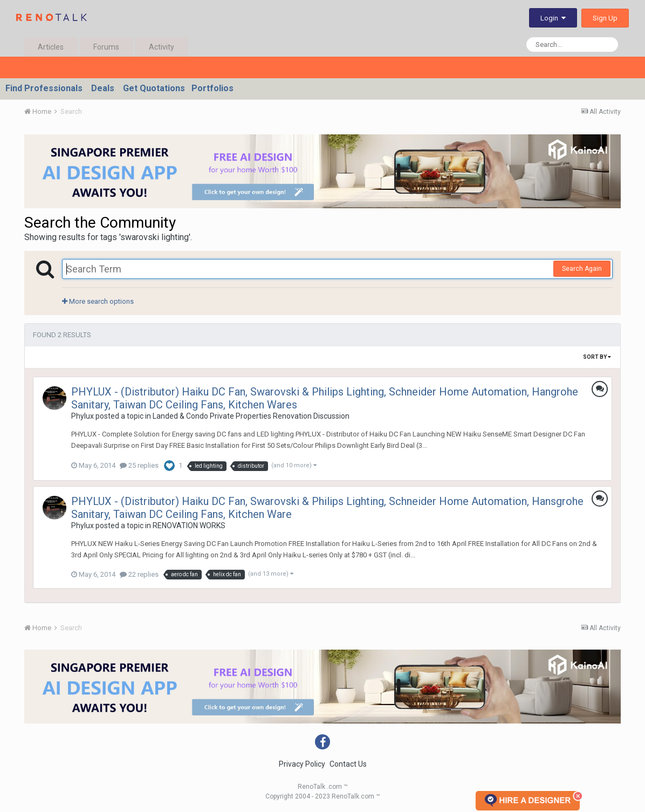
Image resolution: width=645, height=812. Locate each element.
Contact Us (348, 764)
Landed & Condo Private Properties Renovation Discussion (251, 416)
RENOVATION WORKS (189, 526)
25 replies (139, 465)
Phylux (83, 416)
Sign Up (605, 18)
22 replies (139, 574)
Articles (51, 47)
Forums (106, 47)
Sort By (597, 357)
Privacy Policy (302, 764)
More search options (98, 301)
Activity (162, 47)
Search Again (582, 269)
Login (553, 18)
